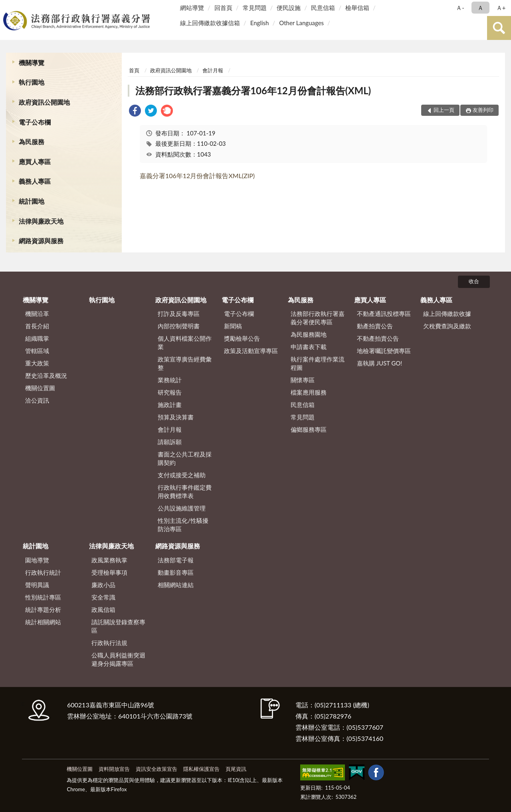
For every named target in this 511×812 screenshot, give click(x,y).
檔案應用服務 (309, 392)
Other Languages (301, 23)
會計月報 (213, 70)
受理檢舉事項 (109, 572)
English (260, 23)
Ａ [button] (480, 8)
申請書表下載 (309, 347)
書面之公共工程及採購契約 (185, 458)
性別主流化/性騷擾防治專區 (183, 525)
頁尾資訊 (236, 769)
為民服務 (32, 142)
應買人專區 (35, 162)
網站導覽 (192, 8)
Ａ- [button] (460, 8)
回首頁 (223, 8)
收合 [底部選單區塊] (474, 281)
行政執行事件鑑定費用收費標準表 (185, 491)
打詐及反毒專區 (179, 314)
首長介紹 (37, 326)
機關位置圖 (40, 388)
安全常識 (103, 597)
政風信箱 (103, 609)
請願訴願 (170, 442)
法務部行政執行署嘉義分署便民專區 (318, 318)
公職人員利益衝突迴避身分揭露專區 (118, 659)
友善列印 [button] (483, 110)
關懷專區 (303, 380)
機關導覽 (32, 63)
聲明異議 (37, 585)
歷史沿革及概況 (46, 375)
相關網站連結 (176, 585)
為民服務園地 (309, 334)
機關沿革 (37, 314)
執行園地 (32, 82)
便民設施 (289, 8)
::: (8, 7)
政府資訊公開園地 (44, 102)
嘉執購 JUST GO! (380, 363)
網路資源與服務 (41, 241)
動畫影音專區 (176, 572)
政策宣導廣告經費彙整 (185, 363)
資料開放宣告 (114, 769)
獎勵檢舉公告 (242, 338)
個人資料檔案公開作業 (185, 342)
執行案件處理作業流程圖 (318, 363)
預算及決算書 (176, 417)
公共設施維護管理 (182, 508)
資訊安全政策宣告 (156, 769)
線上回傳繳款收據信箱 (210, 23)
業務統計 (170, 380)
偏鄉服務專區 (309, 429)
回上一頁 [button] (444, 110)
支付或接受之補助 (182, 475)
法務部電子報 (176, 560)
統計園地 (32, 201)
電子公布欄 (35, 122)
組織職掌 (37, 338)
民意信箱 (323, 8)
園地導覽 (37, 560)
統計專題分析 (43, 609)
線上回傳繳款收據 (447, 314)
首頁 (134, 70)
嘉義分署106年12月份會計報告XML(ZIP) (197, 176)
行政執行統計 (43, 572)
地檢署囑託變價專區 (384, 351)
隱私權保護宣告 (201, 769)
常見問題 (255, 8)
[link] (135, 112)
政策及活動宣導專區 (251, 351)
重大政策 (37, 363)
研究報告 (170, 392)
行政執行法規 (109, 643)
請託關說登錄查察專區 (118, 626)
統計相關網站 (43, 622)
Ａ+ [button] (501, 8)
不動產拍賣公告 (378, 338)
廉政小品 (103, 585)
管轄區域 (37, 351)
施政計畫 (170, 405)
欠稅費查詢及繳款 (447, 326)
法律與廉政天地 (41, 221)
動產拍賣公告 (375, 326)
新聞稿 (233, 326)
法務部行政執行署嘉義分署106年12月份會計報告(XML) (253, 90)
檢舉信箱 (357, 8)
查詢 (499, 28)
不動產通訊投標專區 (384, 314)
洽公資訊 (37, 400)
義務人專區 (35, 181)
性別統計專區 (43, 597)
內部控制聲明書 (179, 326)
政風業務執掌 (109, 560)
